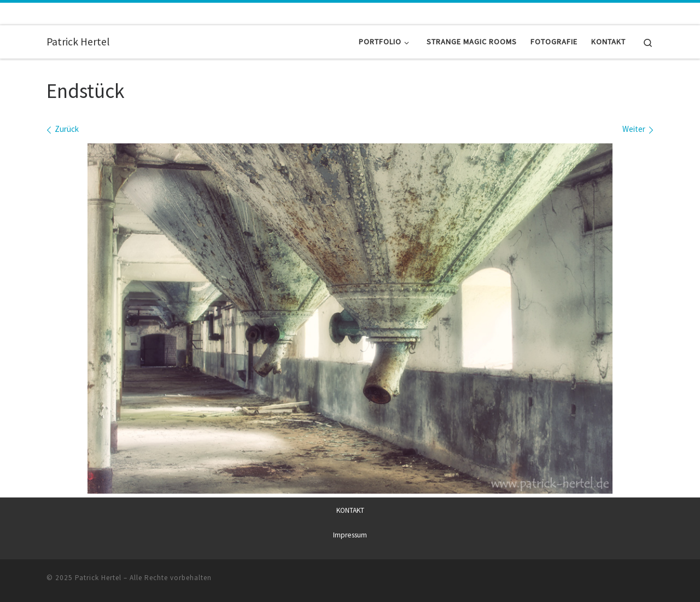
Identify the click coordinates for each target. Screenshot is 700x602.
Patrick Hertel (98, 578)
